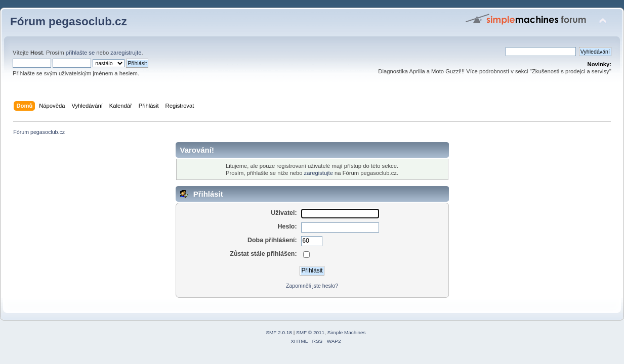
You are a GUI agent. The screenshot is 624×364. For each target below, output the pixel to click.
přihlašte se (80, 53)
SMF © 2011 (310, 332)
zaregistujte (319, 173)
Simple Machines (347, 332)
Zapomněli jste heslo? (312, 286)
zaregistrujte (126, 53)
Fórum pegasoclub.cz (69, 21)
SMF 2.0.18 (279, 332)
